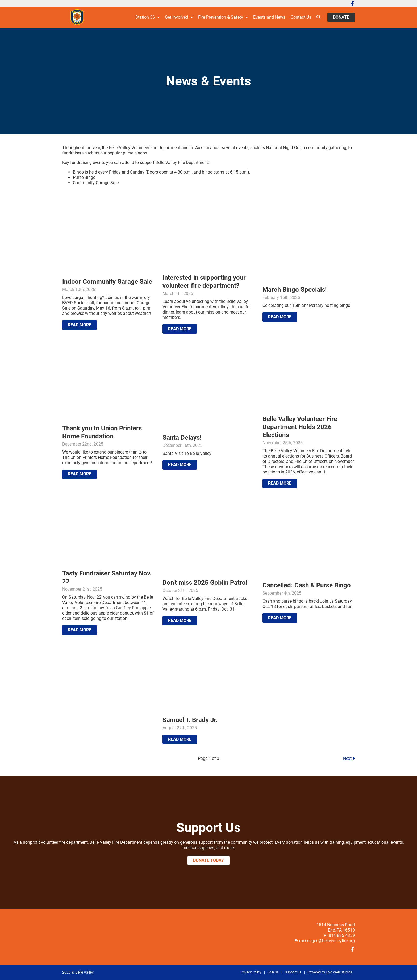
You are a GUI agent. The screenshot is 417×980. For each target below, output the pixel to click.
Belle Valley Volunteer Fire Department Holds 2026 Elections (300, 427)
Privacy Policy (251, 972)
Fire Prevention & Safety (221, 17)
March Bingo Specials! (295, 290)
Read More (80, 325)
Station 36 (145, 17)
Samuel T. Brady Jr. (190, 720)
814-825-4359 (342, 935)
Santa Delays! (182, 438)
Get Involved (176, 17)
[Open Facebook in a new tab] (352, 3)
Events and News (269, 17)
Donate (341, 17)
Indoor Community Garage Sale (107, 282)
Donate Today (208, 860)
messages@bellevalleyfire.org (327, 941)
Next (349, 758)
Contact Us (301, 17)
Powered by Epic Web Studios (330, 972)
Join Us (273, 972)
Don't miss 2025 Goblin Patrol (205, 583)
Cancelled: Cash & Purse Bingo (307, 585)
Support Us (293, 972)
